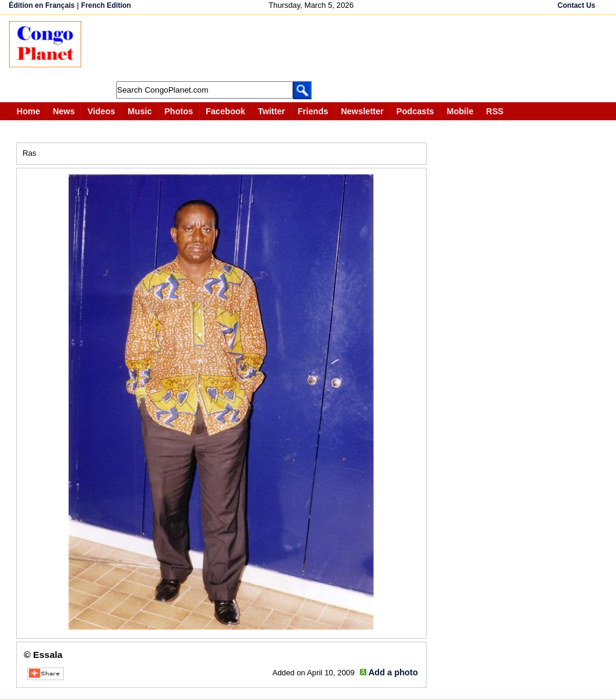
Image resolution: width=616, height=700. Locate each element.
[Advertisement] (312, 48)
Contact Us (577, 5)
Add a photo (393, 672)
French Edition (106, 5)
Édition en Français (42, 5)
